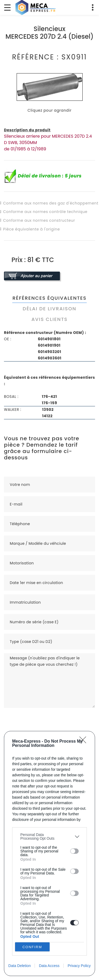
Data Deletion (20, 966)
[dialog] (49, 853)
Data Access (49, 966)
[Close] (84, 742)
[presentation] (44, 718)
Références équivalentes (49, 298)
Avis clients (49, 319)
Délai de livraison (49, 309)
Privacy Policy (79, 966)
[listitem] (49, 837)
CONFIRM (32, 947)
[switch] (74, 851)
